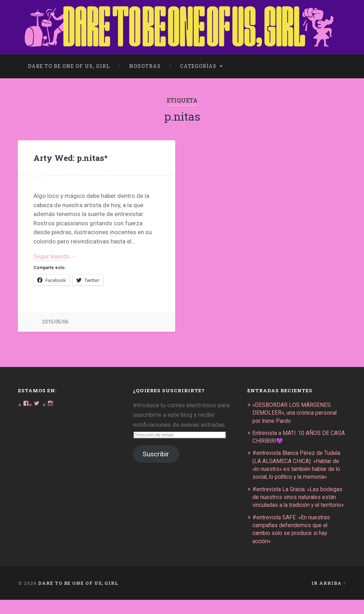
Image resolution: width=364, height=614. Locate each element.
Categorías (198, 63)
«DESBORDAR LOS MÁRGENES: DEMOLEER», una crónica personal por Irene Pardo (298, 411)
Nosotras (145, 63)
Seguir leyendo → (57, 254)
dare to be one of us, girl (69, 63)
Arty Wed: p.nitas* (70, 155)
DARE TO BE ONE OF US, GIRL (78, 597)
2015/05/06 (55, 321)
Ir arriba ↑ (328, 597)
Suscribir (156, 453)
